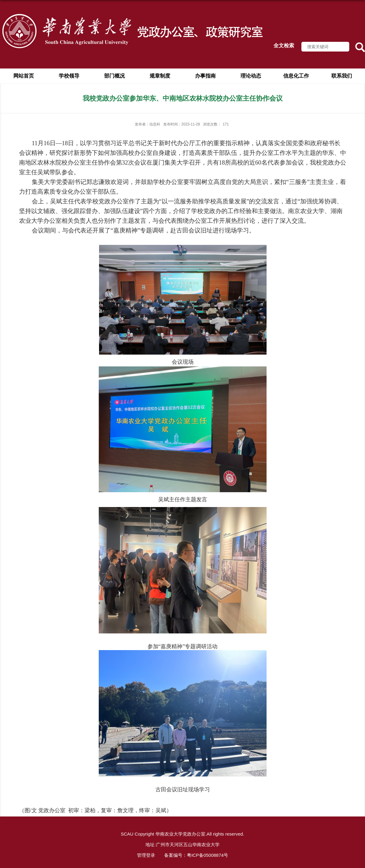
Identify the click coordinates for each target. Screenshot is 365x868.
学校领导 (69, 76)
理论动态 (251, 76)
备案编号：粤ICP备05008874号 (196, 855)
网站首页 (24, 76)
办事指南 (205, 76)
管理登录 (146, 855)
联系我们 (342, 76)
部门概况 (114, 76)
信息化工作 (296, 76)
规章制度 (160, 76)
